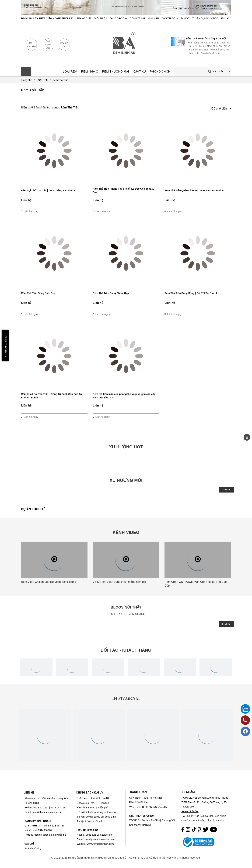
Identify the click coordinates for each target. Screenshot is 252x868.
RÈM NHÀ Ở (90, 72)
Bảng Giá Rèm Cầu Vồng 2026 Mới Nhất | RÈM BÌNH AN (208, 39)
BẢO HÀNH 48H (48, 45)
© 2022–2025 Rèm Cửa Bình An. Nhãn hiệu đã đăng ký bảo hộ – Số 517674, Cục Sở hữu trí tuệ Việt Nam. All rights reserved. (126, 858)
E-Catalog (169, 18)
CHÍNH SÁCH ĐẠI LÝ (90, 793)
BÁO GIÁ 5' (64, 45)
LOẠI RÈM (70, 72)
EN (223, 18)
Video (215, 18)
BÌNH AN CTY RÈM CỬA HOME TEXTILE (47, 18)
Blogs (185, 18)
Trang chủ (84, 18)
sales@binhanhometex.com (99, 839)
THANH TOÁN (137, 792)
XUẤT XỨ (139, 72)
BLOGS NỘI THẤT (126, 607)
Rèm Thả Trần (33, 90)
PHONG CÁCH (160, 72)
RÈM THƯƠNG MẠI (115, 72)
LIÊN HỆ (29, 793)
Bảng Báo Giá (118, 18)
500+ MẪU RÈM (31, 45)
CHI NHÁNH (188, 792)
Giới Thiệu (100, 18)
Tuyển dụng (200, 18)
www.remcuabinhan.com (100, 844)
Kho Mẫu (153, 18)
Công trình (137, 18)
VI (228, 18)
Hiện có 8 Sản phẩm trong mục (50, 107)
